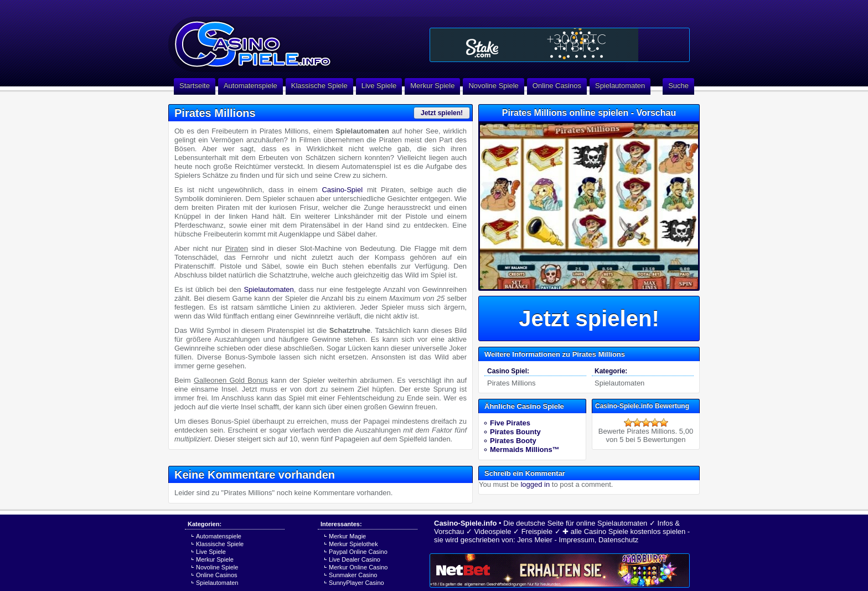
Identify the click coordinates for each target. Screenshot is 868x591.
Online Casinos (557, 86)
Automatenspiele (250, 86)
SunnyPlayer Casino (356, 583)
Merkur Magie (347, 536)
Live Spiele (379, 86)
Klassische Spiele (319, 86)
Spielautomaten (620, 86)
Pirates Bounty (515, 432)
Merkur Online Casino (358, 567)
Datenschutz (618, 540)
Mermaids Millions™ (525, 449)
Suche (678, 86)
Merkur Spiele (432, 86)
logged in (535, 484)
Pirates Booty (513, 441)
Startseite (195, 86)
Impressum (576, 540)
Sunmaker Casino (353, 575)
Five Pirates (510, 423)
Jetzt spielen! (442, 113)
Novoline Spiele (493, 86)
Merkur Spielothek (353, 544)
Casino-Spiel (342, 190)
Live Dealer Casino (355, 559)
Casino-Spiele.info (465, 523)
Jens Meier (535, 540)
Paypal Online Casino (358, 552)
